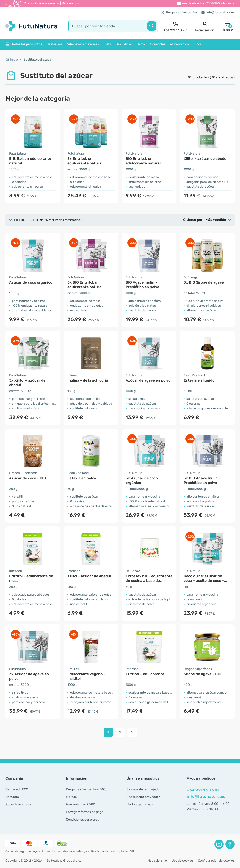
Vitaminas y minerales (83, 44)
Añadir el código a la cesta (208, 3)
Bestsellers (55, 44)
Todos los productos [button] (24, 44)
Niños (198, 44)
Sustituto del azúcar (38, 59)
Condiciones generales (82, 819)
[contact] (176, 26)
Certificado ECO (17, 789)
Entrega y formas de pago (85, 812)
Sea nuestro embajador (144, 789)
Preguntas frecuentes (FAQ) (86, 789)
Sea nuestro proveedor (143, 797)
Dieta (107, 44)
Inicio (12, 59)
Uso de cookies (182, 861)
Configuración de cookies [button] (216, 861)
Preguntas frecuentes (179, 12)
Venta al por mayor (140, 804)
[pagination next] (132, 732)
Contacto (12, 797)
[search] (113, 26)
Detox (141, 44)
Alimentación (179, 44)
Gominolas (158, 44)
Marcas (71, 797)
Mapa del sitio (157, 861)
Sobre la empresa (18, 804)
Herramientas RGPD (81, 804)
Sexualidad (124, 44)
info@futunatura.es (218, 12)
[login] (204, 26)
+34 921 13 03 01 (203, 790)
